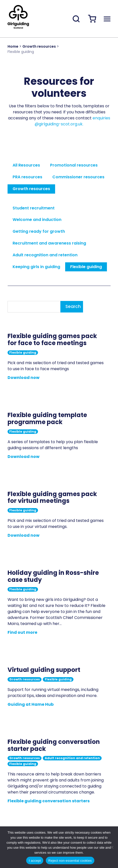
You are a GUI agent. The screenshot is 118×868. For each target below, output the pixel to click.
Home (13, 46)
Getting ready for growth (39, 231)
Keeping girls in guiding (36, 267)
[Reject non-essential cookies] (112, 847)
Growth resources (39, 46)
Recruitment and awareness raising (49, 243)
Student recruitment (34, 208)
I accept (35, 861)
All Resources (26, 165)
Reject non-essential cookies (70, 861)
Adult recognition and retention (45, 255)
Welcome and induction (37, 220)
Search (73, 306)
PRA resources (27, 177)
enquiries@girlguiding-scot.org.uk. (72, 121)
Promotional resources (74, 165)
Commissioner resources (78, 177)
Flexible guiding (86, 267)
